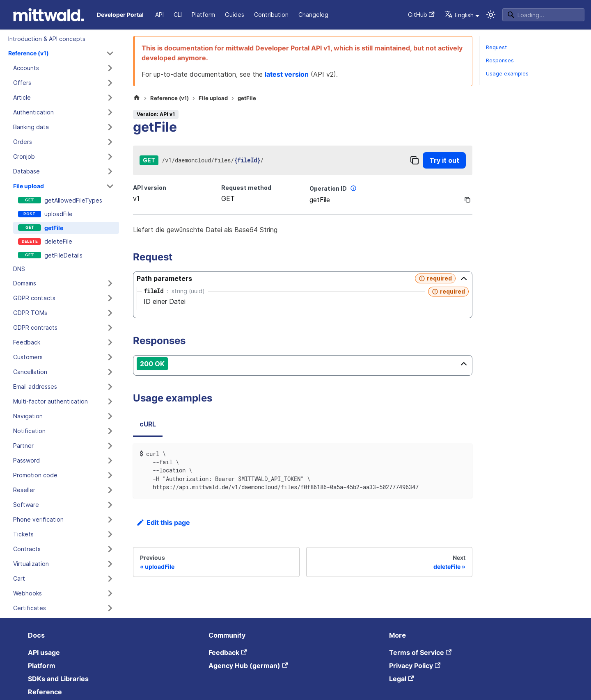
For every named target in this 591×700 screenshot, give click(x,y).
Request (496, 47)
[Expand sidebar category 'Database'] (110, 171)
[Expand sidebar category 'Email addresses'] (110, 387)
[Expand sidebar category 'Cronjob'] (110, 157)
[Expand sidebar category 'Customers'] (110, 357)
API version (150, 188)
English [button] (459, 15)
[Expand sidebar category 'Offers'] (110, 83)
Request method (246, 188)
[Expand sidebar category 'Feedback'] (110, 342)
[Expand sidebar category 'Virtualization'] (110, 564)
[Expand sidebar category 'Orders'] (110, 142)
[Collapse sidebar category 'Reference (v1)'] (110, 53)
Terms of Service (420, 652)
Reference (45, 692)
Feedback (228, 652)
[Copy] (415, 160)
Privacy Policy (415, 666)
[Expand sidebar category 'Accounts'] (110, 68)
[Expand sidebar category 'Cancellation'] (110, 372)
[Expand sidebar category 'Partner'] (110, 446)
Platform (203, 15)
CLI (178, 15)
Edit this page (163, 522)
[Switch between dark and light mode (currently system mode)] (491, 15)
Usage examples (507, 74)
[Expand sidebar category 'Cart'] (110, 579)
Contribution (271, 15)
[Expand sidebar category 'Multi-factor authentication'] (110, 401)
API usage (44, 652)
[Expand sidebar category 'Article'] (110, 98)
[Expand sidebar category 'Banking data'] (110, 127)
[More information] (353, 188)
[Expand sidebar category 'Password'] (110, 461)
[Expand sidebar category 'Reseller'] (110, 490)
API (159, 15)
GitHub (421, 15)
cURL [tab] (148, 424)
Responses (500, 60)
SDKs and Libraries (58, 679)
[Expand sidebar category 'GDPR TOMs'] (110, 313)
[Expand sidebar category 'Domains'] (110, 283)
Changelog (313, 15)
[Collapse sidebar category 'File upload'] (110, 186)
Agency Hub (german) (248, 666)
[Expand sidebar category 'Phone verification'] (110, 520)
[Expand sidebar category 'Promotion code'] (110, 475)
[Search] (543, 15)
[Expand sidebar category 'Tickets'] (110, 534)
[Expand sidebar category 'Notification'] (110, 431)
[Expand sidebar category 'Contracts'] (110, 549)
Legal (401, 679)
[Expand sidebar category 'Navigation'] (110, 416)
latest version (287, 74)
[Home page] (137, 98)
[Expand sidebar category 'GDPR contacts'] (110, 298)
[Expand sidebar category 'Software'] (110, 505)
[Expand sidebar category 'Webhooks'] (110, 593)
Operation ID (334, 188)
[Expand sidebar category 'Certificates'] (110, 608)
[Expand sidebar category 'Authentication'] (110, 112)
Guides (235, 15)
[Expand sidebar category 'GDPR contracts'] (110, 328)
